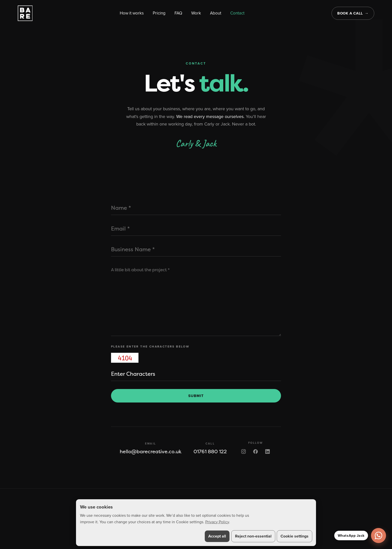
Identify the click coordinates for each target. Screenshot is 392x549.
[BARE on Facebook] (255, 451)
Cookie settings (294, 536)
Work (196, 13)
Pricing (159, 13)
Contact (237, 13)
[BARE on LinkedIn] (267, 451)
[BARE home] (25, 13)
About (216, 13)
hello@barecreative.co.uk (151, 451)
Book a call (350, 13)
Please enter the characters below (150, 346)
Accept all (217, 536)
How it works (132, 13)
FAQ (178, 13)
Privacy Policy (217, 522)
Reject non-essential (253, 536)
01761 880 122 (210, 451)
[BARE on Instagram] (243, 451)
